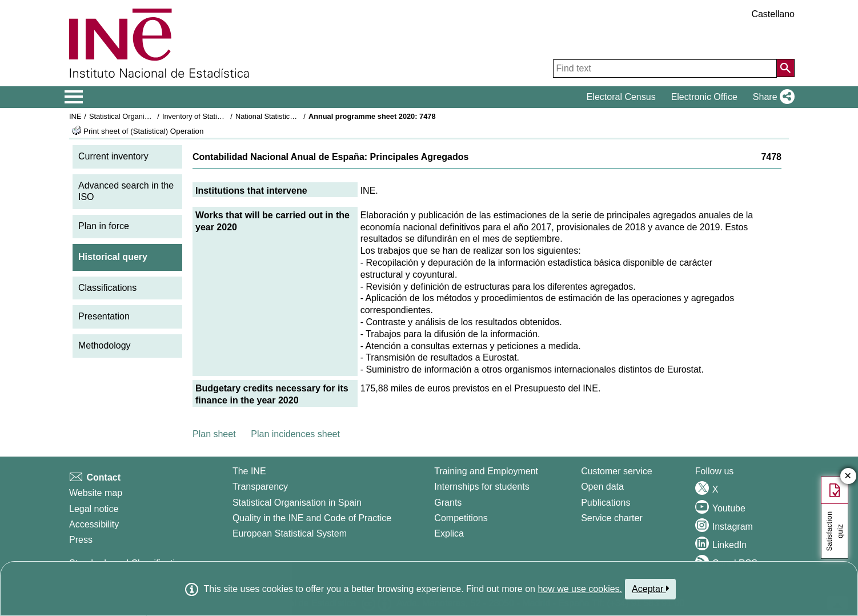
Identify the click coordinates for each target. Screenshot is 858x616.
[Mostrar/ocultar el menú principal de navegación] (74, 97)
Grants (448, 503)
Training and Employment (486, 471)
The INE (249, 471)
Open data (602, 487)
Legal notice (94, 509)
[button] (771, 97)
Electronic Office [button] (704, 97)
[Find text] (665, 69)
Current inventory (113, 156)
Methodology (105, 345)
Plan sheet (214, 434)
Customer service (616, 471)
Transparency (260, 487)
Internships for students (482, 487)
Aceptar (650, 589)
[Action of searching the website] (785, 68)
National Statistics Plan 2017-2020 (291, 116)
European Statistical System (290, 533)
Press (81, 540)
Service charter (612, 518)
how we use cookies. (580, 589)
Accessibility (94, 524)
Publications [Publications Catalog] (606, 503)
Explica (449, 533)
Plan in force (104, 226)
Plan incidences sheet (295, 434)
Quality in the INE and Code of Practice (312, 518)
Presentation (104, 316)
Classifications (107, 288)
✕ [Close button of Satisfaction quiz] (848, 476)
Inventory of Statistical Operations (217, 116)
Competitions (461, 518)
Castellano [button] (773, 14)
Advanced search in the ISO (126, 191)
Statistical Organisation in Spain (141, 116)
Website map (96, 493)
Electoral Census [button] (621, 97)
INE (75, 116)
